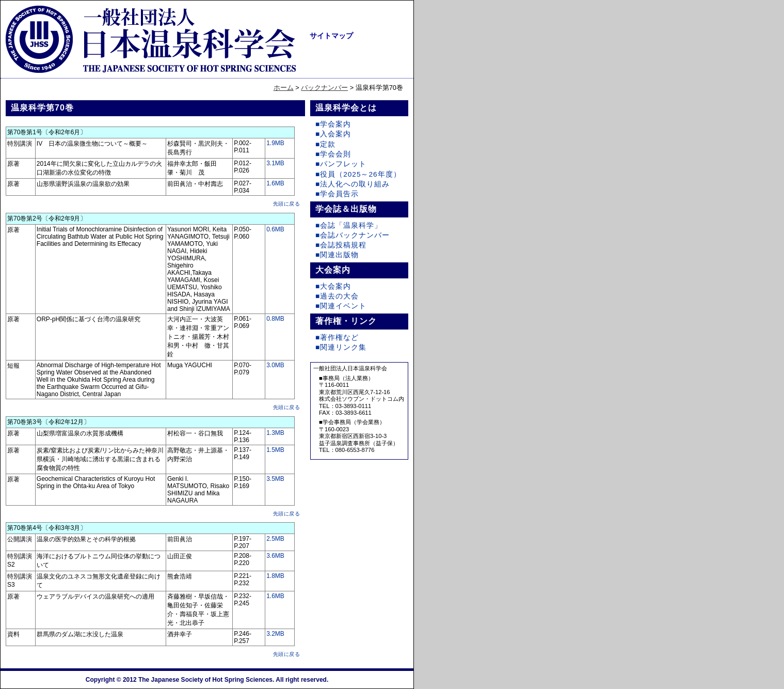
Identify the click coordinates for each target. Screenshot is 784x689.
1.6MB (275, 183)
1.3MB (275, 433)
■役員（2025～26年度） (358, 174)
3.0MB (275, 365)
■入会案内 (333, 134)
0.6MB (275, 229)
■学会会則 (333, 154)
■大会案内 (333, 286)
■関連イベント (341, 306)
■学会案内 (333, 124)
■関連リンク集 (341, 347)
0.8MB (275, 319)
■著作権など (337, 338)
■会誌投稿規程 (341, 245)
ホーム (284, 88)
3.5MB (275, 479)
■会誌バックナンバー (353, 235)
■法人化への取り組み (353, 184)
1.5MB (275, 450)
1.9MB (275, 143)
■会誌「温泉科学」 (349, 225)
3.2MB (275, 634)
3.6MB (275, 556)
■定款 (325, 144)
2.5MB (275, 539)
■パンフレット (341, 164)
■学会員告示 (337, 194)
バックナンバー (324, 88)
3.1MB (275, 163)
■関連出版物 (337, 255)
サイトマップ (331, 36)
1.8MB (275, 576)
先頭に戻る (287, 204)
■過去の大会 (337, 296)
